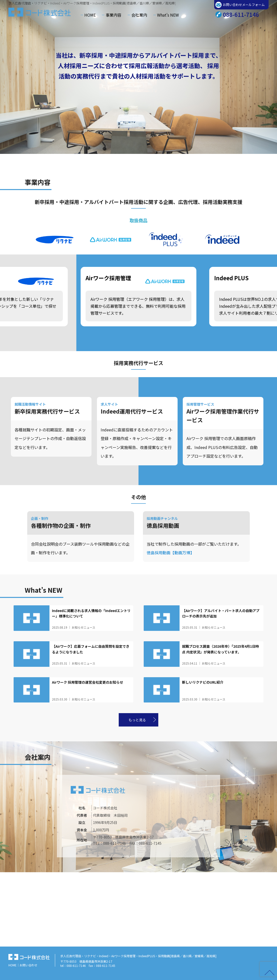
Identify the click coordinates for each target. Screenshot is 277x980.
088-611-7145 (150, 843)
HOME (90, 15)
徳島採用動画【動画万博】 (170, 553)
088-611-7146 (241, 14)
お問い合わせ (28, 965)
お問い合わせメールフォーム (244, 5)
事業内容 (114, 15)
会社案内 (139, 15)
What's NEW (168, 15)
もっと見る (137, 720)
